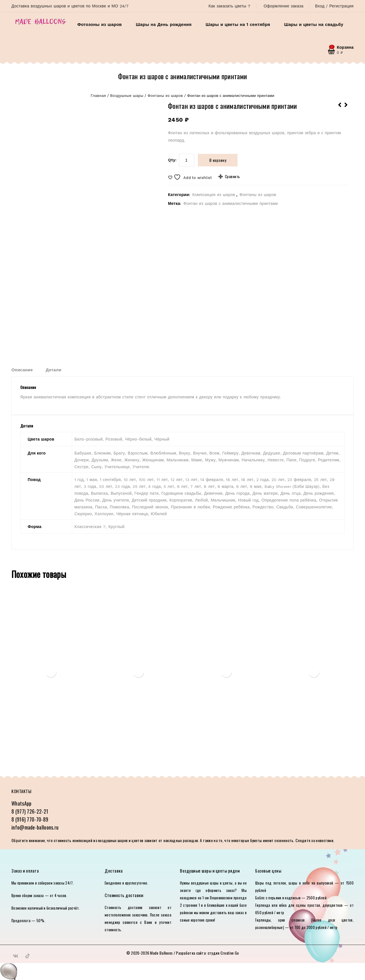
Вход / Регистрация (334, 6)
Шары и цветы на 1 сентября (238, 25)
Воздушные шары (127, 96)
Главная (98, 96)
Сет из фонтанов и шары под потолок (346, 109)
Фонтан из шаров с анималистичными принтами (231, 203)
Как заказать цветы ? (229, 6)
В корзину (218, 160)
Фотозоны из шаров (100, 25)
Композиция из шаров (214, 195)
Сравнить (233, 176)
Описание (22, 370)
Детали (53, 370)
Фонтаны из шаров (165, 96)
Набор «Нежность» (340, 109)
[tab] (28, 370)
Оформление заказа (284, 6)
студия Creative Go (223, 953)
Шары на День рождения (164, 25)
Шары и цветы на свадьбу (314, 25)
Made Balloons (161, 953)
